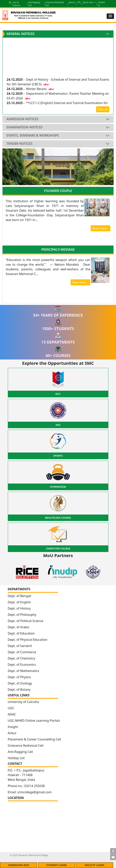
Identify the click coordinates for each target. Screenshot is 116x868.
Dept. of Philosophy (22, 615)
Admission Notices (22, 119)
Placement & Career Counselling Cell (34, 739)
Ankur (12, 733)
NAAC (12, 714)
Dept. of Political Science (26, 621)
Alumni (72, 2)
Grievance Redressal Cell (26, 746)
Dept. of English (19, 602)
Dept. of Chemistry (21, 658)
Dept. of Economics (22, 665)
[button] (110, 16)
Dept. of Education (21, 633)
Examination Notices (24, 127)
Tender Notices (19, 144)
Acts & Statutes (17, 4)
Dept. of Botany (19, 690)
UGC (11, 708)
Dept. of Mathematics (23, 671)
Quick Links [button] (88, 2)
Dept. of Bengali (20, 596)
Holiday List (16, 758)
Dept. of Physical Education (28, 640)
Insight (13, 727)
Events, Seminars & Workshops (33, 135)
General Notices (20, 34)
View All (103, 109)
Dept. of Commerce (22, 652)
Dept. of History (19, 608)
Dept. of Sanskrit (20, 646)
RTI (79, 2)
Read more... (101, 228)
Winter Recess (37, 90)
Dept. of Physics (19, 677)
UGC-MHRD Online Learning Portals (34, 721)
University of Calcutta (23, 702)
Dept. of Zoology (20, 683)
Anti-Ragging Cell (20, 752)
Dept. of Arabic (19, 627)
